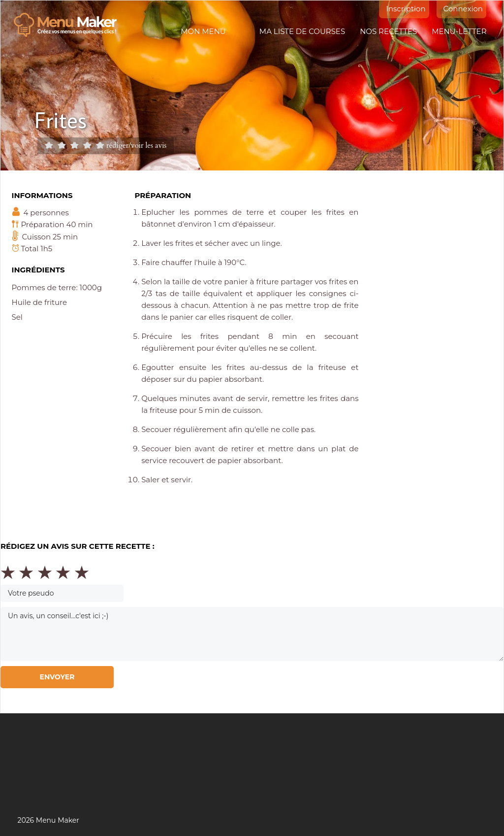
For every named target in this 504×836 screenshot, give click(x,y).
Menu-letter (459, 31)
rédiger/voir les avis (136, 145)
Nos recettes (388, 31)
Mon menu (203, 31)
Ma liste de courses (302, 31)
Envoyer (57, 677)
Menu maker (70, 25)
